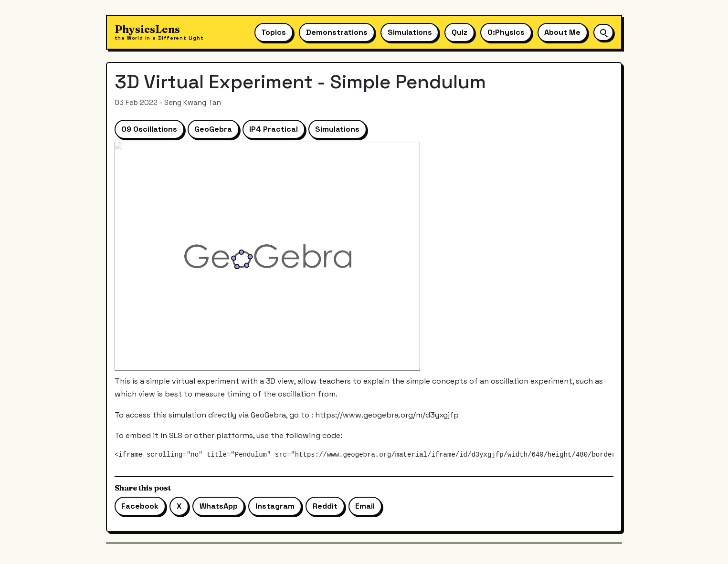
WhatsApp (219, 506)
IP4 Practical (274, 129)
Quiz (459, 32)
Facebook (140, 506)
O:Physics (506, 32)
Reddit (325, 506)
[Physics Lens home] (159, 33)
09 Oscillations (149, 129)
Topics (274, 32)
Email (365, 506)
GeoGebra (213, 129)
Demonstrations (337, 32)
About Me (562, 32)
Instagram (275, 506)
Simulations (410, 32)
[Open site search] (603, 32)
